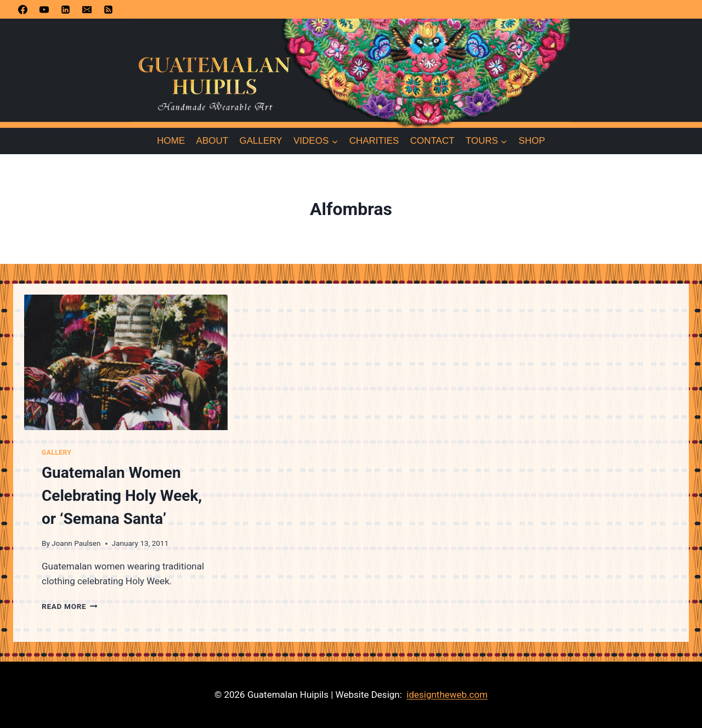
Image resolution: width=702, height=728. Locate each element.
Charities (374, 141)
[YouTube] (44, 9)
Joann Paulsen (76, 543)
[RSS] (108, 9)
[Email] (87, 9)
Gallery (261, 141)
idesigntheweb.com (447, 695)
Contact (432, 141)
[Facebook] (22, 9)
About (213, 141)
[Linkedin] (65, 9)
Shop (532, 141)
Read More (70, 606)
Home (171, 141)
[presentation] (126, 362)
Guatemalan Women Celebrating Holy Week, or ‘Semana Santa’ (122, 496)
